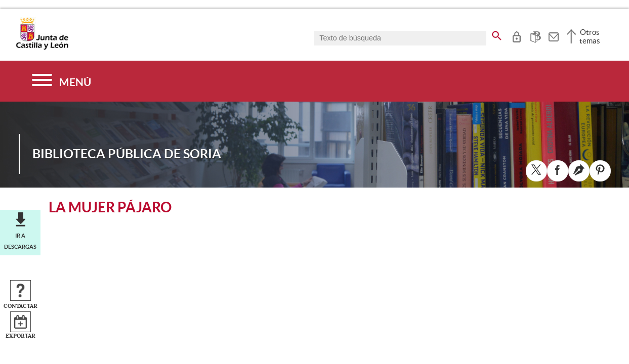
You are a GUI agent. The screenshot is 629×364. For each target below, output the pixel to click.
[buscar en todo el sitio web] (497, 34)
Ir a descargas (20, 241)
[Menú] (61, 81)
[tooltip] (516, 35)
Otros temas (590, 36)
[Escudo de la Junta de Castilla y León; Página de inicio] (42, 48)
